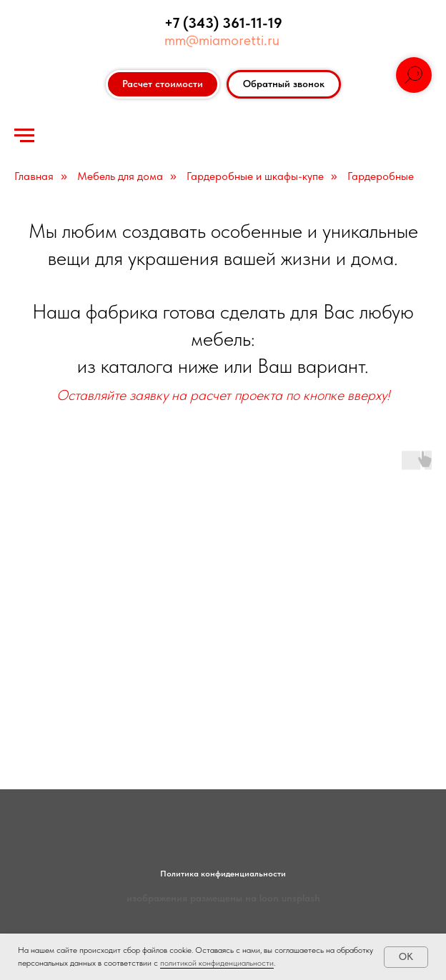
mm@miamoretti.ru (222, 40)
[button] (284, 84)
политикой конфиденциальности (217, 963)
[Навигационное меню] (24, 136)
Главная (34, 176)
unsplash (301, 898)
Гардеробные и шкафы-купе (255, 176)
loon (269, 898)
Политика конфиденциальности (223, 874)
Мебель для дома (120, 176)
